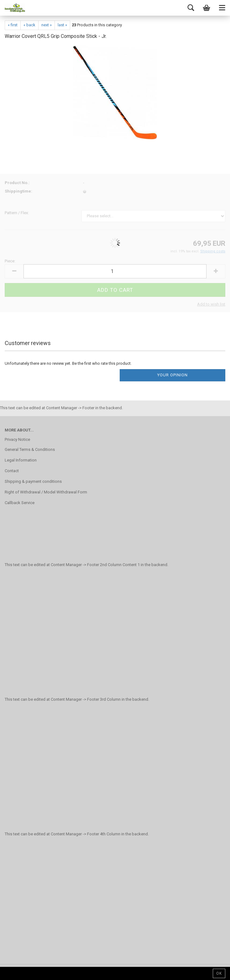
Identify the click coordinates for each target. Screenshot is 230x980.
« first (13, 25)
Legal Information (21, 460)
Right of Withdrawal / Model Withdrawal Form (46, 492)
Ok (219, 973)
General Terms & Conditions (30, 449)
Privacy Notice (17, 439)
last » (62, 25)
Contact (12, 471)
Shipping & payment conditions (33, 481)
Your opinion (172, 375)
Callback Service (20, 503)
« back (29, 25)
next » (47, 25)
